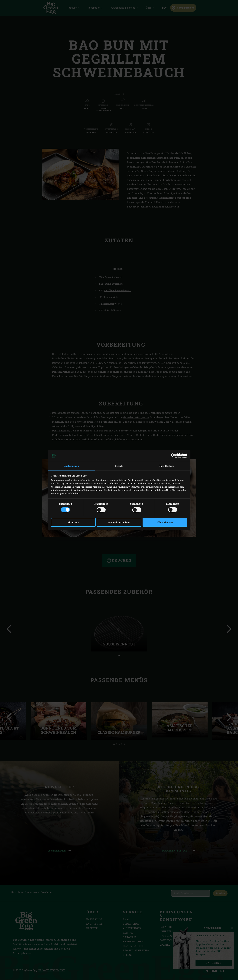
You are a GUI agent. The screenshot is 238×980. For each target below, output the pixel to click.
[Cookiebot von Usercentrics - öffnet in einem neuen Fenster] (173, 456)
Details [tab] (119, 466)
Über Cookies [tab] (167, 466)
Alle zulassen (165, 522)
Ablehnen (73, 522)
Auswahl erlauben (119, 522)
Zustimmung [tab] (72, 466)
